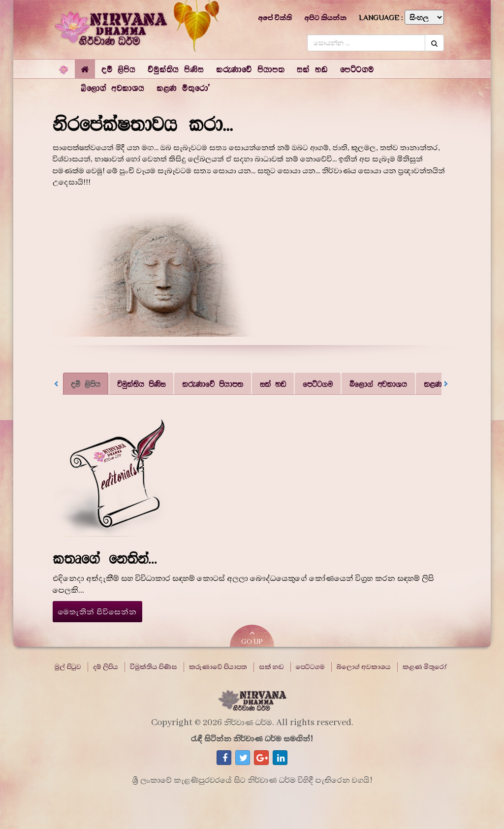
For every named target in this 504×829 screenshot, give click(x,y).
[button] (118, 69)
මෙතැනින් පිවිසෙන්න (97, 612)
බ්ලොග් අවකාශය (364, 667)
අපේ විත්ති (275, 18)
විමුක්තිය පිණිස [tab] (141, 384)
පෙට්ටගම (310, 667)
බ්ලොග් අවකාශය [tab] (378, 384)
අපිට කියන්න (325, 18)
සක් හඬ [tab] (273, 384)
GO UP (252, 638)
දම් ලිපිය (106, 667)
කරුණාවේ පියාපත (218, 667)
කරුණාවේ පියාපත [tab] (213, 384)
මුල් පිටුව (68, 667)
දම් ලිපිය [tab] (86, 384)
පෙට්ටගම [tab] (318, 384)
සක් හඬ (271, 667)
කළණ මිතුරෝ (425, 667)
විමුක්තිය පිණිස (154, 667)
